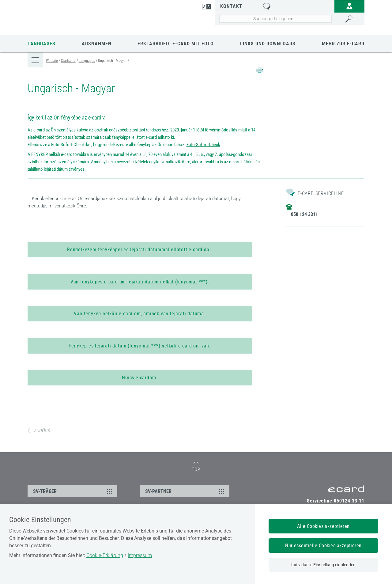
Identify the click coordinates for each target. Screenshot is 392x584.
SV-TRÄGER (73, 501)
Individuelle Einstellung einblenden (323, 565)
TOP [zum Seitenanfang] (196, 477)
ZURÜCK (39, 441)
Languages (41, 44)
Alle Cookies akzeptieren (323, 526)
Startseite (68, 61)
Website (52, 61)
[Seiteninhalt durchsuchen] (275, 19)
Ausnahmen (97, 44)
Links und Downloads (268, 44)
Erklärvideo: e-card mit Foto (176, 44)
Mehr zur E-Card (343, 44)
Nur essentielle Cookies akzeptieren (323, 546)
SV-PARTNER (185, 501)
